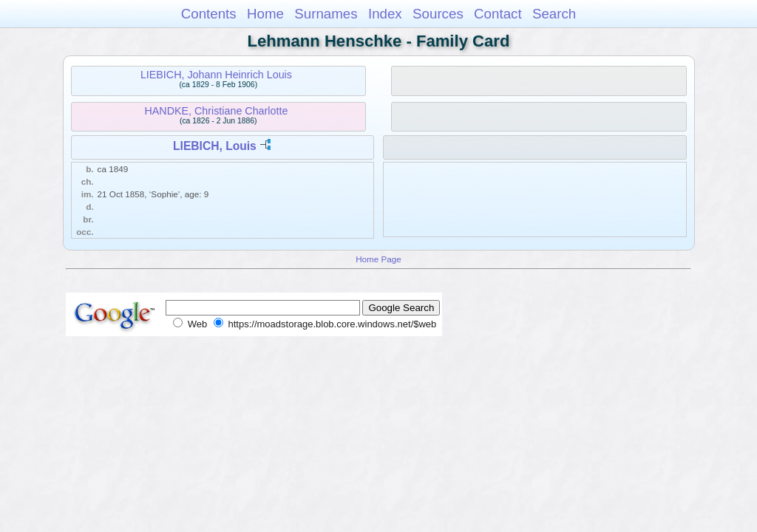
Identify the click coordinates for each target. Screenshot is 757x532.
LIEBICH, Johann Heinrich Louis (216, 75)
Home (265, 14)
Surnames (326, 14)
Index (385, 14)
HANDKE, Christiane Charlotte (216, 111)
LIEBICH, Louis (215, 146)
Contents (209, 14)
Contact (498, 14)
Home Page (378, 259)
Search (554, 14)
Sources (438, 14)
